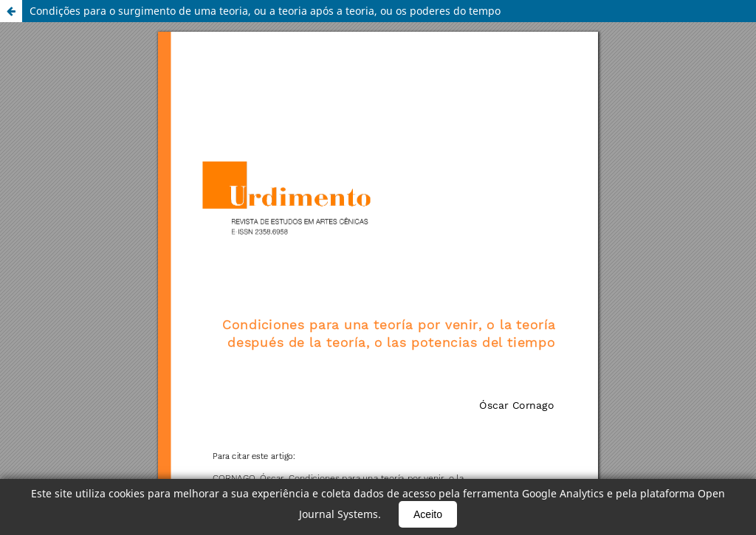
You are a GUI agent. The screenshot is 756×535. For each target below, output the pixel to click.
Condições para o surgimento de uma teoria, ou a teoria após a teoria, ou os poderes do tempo (265, 11)
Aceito (428, 514)
